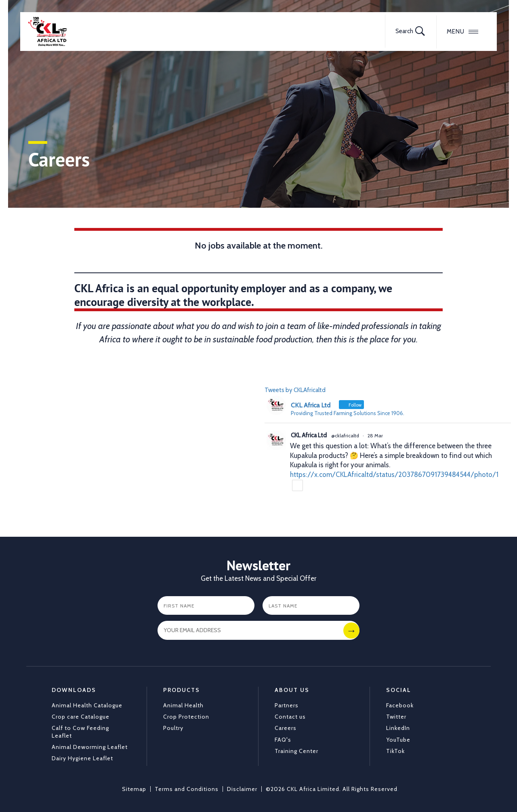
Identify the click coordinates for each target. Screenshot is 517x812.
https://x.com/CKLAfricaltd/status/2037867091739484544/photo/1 (394, 475)
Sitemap (134, 789)
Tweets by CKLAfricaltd (295, 390)
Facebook (400, 705)
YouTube (398, 740)
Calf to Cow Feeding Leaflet (80, 732)
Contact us (290, 717)
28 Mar (375, 436)
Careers (286, 728)
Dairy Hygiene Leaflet (82, 758)
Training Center (296, 751)
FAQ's (283, 740)
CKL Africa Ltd (309, 435)
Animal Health (183, 705)
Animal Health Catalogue (87, 705)
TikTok (395, 751)
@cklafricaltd (345, 436)
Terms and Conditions (187, 789)
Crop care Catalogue (81, 717)
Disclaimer (242, 789)
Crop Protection (186, 717)
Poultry (173, 728)
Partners (287, 705)
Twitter (396, 717)
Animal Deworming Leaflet (90, 747)
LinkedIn (398, 728)
